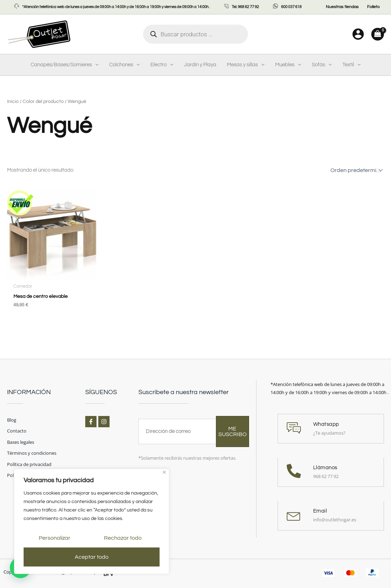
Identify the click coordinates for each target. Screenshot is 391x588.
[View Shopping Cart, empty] (378, 34)
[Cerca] (164, 472)
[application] (95, 65)
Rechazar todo (123, 538)
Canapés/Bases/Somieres (65, 65)
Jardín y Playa (200, 65)
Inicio (13, 102)
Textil (352, 65)
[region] (92, 521)
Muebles (288, 65)
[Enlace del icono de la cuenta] (358, 34)
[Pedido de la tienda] (356, 170)
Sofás (322, 65)
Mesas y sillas (246, 65)
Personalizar (55, 538)
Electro (162, 65)
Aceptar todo (92, 557)
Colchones (125, 65)
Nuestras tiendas (342, 7)
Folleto (373, 7)
